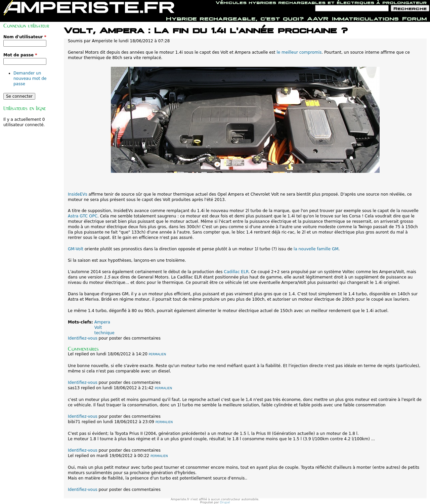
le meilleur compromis (299, 52)
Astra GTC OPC (83, 216)
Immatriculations (365, 18)
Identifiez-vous (83, 338)
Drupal (225, 502)
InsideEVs (78, 194)
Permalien (157, 354)
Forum (414, 18)
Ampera (102, 322)
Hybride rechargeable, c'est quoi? (235, 18)
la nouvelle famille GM (316, 249)
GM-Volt (76, 249)
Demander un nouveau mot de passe (30, 79)
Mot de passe (20, 55)
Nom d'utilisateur (25, 37)
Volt (98, 327)
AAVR (318, 18)
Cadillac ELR (236, 272)
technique (104, 333)
